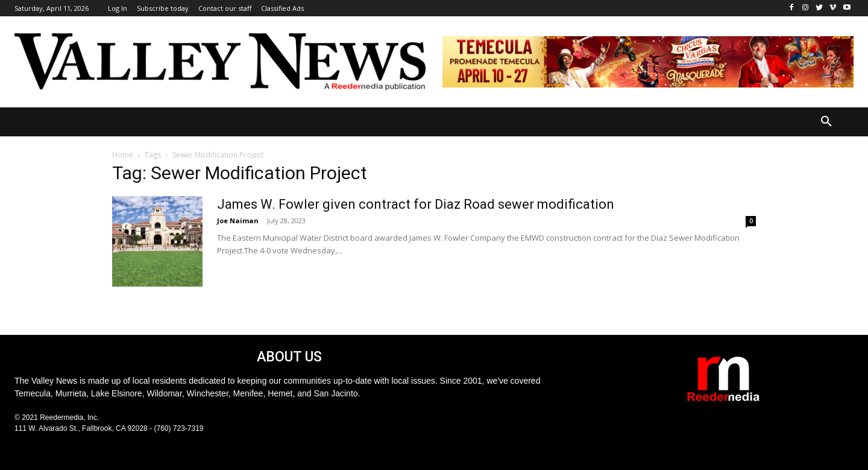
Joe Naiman (238, 221)
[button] (826, 122)
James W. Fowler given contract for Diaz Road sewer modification (416, 204)
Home (123, 155)
